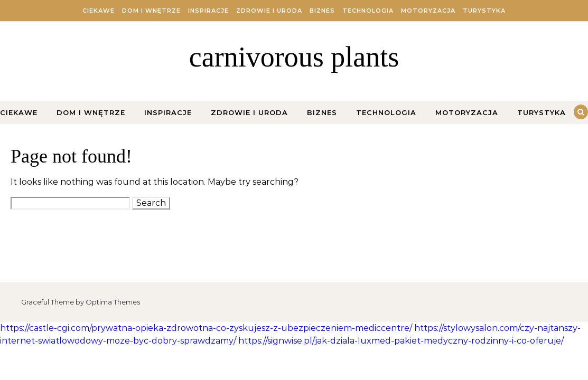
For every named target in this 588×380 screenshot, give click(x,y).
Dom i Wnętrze (151, 11)
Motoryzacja (428, 11)
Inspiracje (208, 11)
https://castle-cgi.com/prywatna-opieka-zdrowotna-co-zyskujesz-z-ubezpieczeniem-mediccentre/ (206, 328)
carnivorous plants (294, 57)
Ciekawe (99, 11)
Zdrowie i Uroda (269, 11)
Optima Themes (113, 302)
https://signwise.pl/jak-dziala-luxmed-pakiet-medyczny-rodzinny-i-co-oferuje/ (401, 341)
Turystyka (484, 11)
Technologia (368, 11)
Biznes (322, 11)
